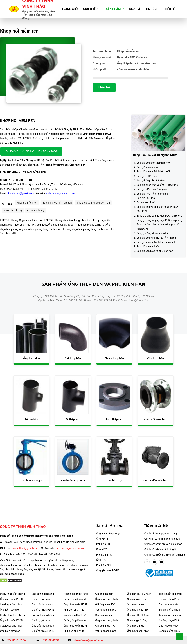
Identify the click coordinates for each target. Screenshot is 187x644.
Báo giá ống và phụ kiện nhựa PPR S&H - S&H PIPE (159, 209)
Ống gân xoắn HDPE (108, 570)
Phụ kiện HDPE (105, 544)
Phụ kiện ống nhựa (74, 610)
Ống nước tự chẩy (169, 604)
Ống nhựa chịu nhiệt (138, 610)
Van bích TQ (114, 480)
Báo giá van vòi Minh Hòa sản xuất (156, 242)
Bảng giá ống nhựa (169, 610)
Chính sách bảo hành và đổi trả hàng (165, 555)
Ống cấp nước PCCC (11, 599)
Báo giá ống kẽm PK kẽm (151, 180)
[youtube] (154, 562)
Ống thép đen (31, 358)
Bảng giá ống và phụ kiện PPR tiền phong (159, 220)
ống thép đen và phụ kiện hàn (93, 203)
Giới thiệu (92, 9)
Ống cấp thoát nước (43, 604)
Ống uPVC (102, 549)
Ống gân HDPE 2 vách (139, 594)
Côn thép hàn (156, 358)
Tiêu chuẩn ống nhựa (171, 594)
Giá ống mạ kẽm (104, 594)
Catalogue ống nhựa (11, 604)
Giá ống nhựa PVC (105, 604)
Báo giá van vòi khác (148, 247)
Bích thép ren (114, 419)
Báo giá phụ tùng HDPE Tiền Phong (156, 238)
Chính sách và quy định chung (161, 533)
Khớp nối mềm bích (156, 419)
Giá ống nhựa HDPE (43, 610)
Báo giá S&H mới (146, 198)
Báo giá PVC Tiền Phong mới (153, 194)
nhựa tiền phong (13, 210)
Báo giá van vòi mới (147, 167)
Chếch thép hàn (114, 358)
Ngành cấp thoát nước (76, 594)
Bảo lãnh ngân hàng (43, 594)
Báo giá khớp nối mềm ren (57, 203)
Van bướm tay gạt (31, 480)
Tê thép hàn (73, 419)
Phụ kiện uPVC (104, 555)
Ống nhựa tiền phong (108, 533)
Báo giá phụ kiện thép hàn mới (153, 163)
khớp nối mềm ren (27, 203)
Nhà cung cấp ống (137, 599)
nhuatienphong (36, 210)
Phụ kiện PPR (104, 565)
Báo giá (135, 9)
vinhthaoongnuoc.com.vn (60, 193)
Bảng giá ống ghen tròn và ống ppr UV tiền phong (158, 227)
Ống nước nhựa (136, 604)
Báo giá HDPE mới (147, 176)
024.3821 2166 (16, 640)
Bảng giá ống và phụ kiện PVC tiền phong (159, 216)
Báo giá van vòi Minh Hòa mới (153, 172)
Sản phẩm (115, 9)
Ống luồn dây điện (10, 610)
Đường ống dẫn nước (75, 599)
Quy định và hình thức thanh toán (163, 539)
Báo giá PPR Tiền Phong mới (153, 189)
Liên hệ (170, 9)
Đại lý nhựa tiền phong (12, 594)
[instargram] (161, 562)
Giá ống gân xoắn (41, 599)
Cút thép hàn (73, 358)
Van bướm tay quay (73, 480)
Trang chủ (70, 9)
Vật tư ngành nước (106, 610)
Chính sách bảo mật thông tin (161, 549)
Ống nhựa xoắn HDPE (76, 604)
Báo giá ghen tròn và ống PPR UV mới (157, 185)
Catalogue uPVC (146, 202)
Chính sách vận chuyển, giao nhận (163, 544)
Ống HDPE (102, 539)
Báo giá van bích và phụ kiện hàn (155, 251)
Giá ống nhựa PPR (169, 599)
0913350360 (51, 640)
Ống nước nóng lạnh (106, 599)
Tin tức (153, 9)
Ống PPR (101, 560)
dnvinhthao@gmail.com (21, 193)
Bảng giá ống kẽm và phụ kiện (153, 233)
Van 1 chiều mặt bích (156, 480)
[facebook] (147, 562)
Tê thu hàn (31, 419)
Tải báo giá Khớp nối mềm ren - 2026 (31, 151)
